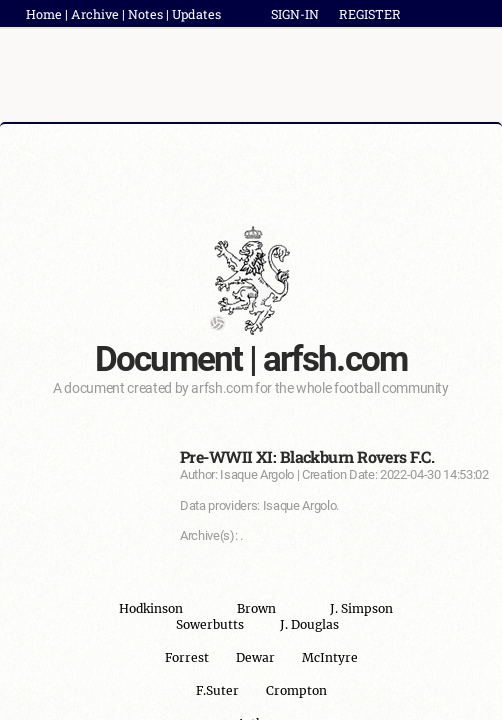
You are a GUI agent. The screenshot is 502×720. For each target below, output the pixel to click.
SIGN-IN (295, 14)
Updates (196, 14)
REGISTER (370, 14)
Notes (145, 14)
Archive (95, 14)
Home (44, 14)
